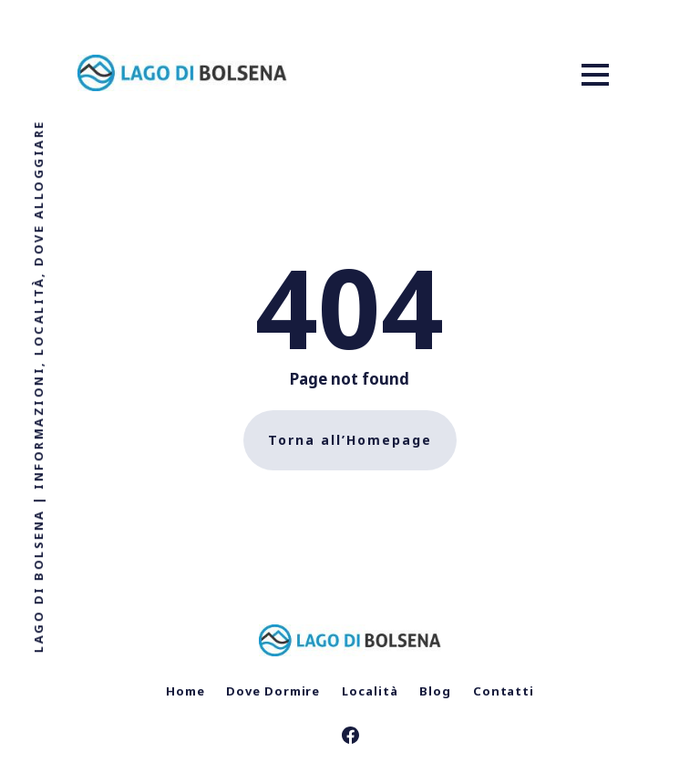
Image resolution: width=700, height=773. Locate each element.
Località (370, 691)
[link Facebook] (350, 737)
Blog (435, 691)
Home (185, 691)
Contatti (504, 691)
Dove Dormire (273, 691)
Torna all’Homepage (350, 440)
